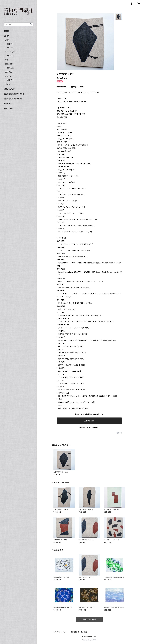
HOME (6, 31)
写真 (7, 60)
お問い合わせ (8, 108)
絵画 (7, 40)
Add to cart (89, 421)
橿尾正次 (10, 68)
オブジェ (8, 76)
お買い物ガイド (9, 89)
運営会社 (7, 104)
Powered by (89, 640)
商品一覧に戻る (89, 619)
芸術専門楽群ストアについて (14, 94)
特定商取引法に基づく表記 (79, 632)
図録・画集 (9, 64)
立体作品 (9, 72)
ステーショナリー (11, 52)
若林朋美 (10, 48)
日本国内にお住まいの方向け (89, 427)
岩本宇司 (10, 44)
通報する (119, 433)
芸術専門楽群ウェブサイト (13, 99)
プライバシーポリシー (60, 632)
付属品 (8, 84)
